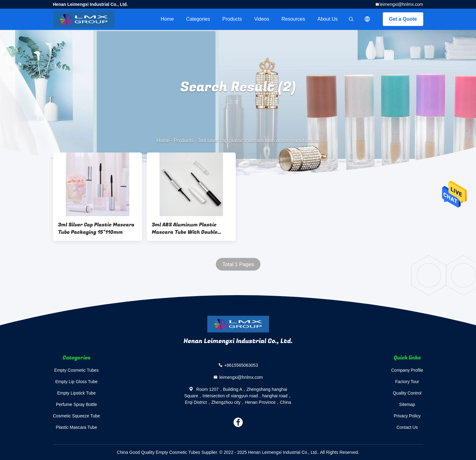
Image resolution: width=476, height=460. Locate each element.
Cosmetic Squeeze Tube (77, 416)
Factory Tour (407, 382)
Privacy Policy (407, 416)
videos (262, 19)
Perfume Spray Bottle (76, 404)
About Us (328, 19)
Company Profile (407, 370)
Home (167, 19)
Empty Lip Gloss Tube (76, 382)
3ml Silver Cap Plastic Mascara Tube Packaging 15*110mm (96, 228)
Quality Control (407, 393)
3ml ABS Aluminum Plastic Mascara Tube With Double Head (185, 228)
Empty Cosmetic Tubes (77, 370)
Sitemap (407, 404)
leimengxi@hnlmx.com (401, 4)
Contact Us (407, 427)
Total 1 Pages (238, 264)
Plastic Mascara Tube (77, 427)
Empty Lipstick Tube (76, 393)
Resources (293, 19)
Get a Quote (403, 19)
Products (232, 19)
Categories (198, 19)
